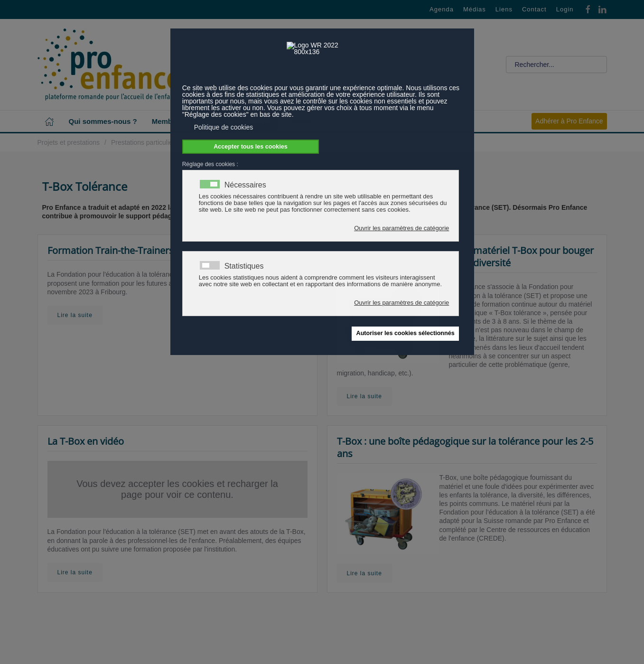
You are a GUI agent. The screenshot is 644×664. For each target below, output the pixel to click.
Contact (534, 9)
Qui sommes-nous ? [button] (103, 121)
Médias (475, 9)
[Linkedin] (602, 9)
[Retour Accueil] (109, 65)
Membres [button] (168, 121)
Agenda (442, 9)
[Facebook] (588, 9)
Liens (504, 9)
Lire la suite (75, 315)
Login (565, 9)
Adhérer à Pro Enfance (569, 121)
